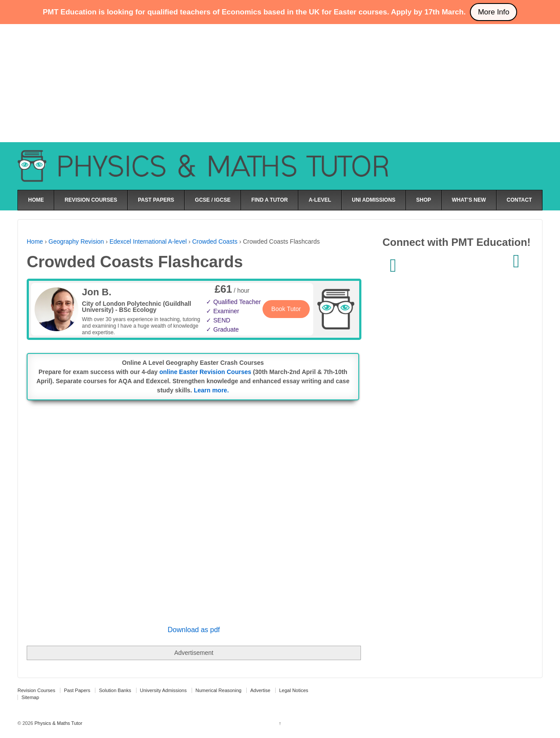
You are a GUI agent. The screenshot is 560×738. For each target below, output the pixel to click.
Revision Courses (36, 690)
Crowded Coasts (215, 241)
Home (35, 241)
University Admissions (163, 690)
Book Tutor (286, 309)
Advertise (260, 690)
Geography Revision (76, 241)
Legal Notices (294, 690)
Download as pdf (194, 630)
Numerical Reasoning (219, 690)
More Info (493, 12)
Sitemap (30, 697)
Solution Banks (115, 690)
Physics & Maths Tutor (58, 723)
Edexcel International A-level (148, 241)
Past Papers (77, 690)
